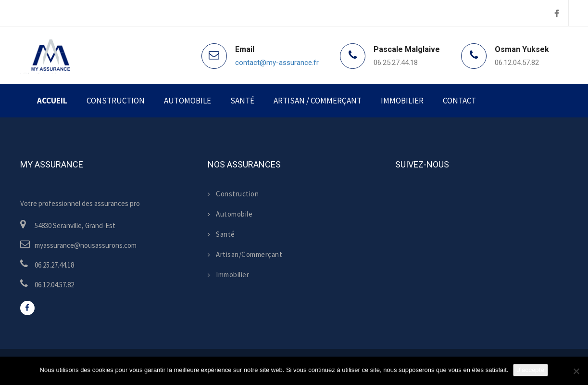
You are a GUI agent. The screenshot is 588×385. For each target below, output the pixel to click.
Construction (116, 101)
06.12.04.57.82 (517, 63)
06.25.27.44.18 (396, 63)
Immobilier (402, 101)
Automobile (188, 101)
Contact (459, 101)
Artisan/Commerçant (245, 254)
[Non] (576, 371)
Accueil (52, 101)
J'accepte (531, 370)
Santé (242, 101)
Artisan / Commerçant (318, 101)
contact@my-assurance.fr (277, 63)
